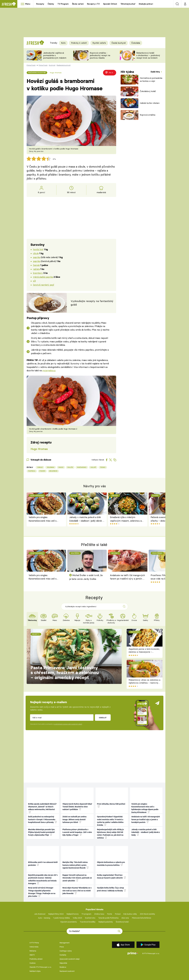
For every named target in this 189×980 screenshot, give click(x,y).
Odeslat (103, 718)
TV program (86, 914)
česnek (36, 265)
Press (62, 947)
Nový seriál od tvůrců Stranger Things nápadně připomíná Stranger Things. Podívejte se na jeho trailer (42, 892)
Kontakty (63, 955)
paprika (37, 257)
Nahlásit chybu (35, 971)
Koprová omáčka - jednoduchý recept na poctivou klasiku (100, 55)
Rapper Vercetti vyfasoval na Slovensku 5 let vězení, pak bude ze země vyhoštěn (77, 878)
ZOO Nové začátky (147, 914)
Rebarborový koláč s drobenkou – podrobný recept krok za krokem (148, 55)
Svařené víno (90, 918)
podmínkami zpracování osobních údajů (68, 724)
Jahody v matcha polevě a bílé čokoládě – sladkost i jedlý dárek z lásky (86, 519)
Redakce (63, 967)
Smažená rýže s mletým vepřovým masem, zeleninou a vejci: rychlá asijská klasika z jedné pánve (127, 519)
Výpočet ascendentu (69, 922)
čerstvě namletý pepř (44, 285)
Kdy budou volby (130, 914)
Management (65, 943)
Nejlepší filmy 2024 (56, 914)
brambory (38, 273)
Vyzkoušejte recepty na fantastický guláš (92, 303)
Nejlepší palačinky (106, 922)
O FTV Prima (34, 943)
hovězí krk (38, 249)
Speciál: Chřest (110, 4)
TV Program (63, 4)
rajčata (36, 269)
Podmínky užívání (36, 959)
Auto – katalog (44, 918)
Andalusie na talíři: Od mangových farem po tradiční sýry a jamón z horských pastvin (127, 577)
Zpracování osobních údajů (70, 959)
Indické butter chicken (150, 103)
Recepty (40, 4)
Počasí (118, 914)
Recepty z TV (93, 4)
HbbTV (32, 955)
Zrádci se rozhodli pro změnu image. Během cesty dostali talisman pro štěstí (74, 819)
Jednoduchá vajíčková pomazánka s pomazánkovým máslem (55, 55)
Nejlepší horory (73, 914)
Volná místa (34, 947)
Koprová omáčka (147, 115)
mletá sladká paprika (43, 277)
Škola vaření (78, 4)
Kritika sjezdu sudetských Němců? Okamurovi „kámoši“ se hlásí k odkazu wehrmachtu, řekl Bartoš (42, 808)
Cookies (33, 963)
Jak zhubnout (40, 914)
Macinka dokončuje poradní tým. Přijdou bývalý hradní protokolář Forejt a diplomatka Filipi (42, 832)
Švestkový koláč (122, 922)
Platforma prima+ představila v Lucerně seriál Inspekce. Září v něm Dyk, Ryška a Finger (77, 832)
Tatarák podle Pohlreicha (108, 918)
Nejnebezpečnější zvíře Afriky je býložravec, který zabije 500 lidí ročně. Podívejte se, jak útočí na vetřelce (110, 834)
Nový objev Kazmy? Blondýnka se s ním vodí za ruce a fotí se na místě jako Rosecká (77, 891)
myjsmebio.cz (49, 370)
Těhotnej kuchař (128, 4)
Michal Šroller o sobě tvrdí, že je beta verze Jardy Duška (86, 577)
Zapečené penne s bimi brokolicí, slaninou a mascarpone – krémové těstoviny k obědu (144, 652)
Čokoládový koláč (148, 91)
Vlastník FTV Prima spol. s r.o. (40, 967)
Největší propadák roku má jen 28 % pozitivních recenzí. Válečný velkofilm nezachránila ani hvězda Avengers (43, 879)
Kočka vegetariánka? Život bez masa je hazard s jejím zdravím (111, 876)
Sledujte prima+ (146, 4)
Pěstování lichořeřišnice (141, 918)
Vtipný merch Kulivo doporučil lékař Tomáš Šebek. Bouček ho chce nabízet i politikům (77, 807)
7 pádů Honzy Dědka (61, 918)
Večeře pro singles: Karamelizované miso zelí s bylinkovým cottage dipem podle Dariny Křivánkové (45, 519)
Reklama (33, 951)
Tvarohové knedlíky (88, 922)
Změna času (99, 914)
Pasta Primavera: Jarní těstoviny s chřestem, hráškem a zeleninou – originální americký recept (65, 673)
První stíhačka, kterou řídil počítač (111, 805)
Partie (110, 914)
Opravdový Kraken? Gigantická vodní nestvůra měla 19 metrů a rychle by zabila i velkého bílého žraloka (110, 821)
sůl (34, 281)
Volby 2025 (77, 918)
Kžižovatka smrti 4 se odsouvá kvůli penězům (43, 864)
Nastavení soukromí (67, 971)
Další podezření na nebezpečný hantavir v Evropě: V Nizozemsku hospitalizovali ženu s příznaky (42, 819)
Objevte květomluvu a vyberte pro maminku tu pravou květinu (111, 864)
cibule (36, 253)
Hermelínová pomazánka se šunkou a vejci (151, 80)
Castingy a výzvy (66, 951)
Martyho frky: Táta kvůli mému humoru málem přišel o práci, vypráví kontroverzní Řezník (75, 865)
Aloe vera (125, 918)
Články (51, 4)
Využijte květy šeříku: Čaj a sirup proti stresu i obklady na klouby (111, 889)
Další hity (156, 72)
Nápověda (63, 963)
